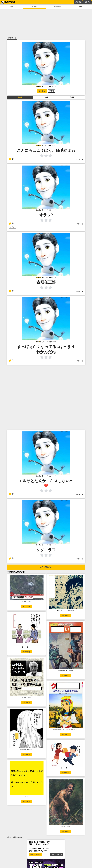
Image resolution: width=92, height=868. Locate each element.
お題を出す (58, 7)
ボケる (34, 7)
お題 (14, 837)
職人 (81, 7)
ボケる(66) (65, 831)
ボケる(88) (26, 652)
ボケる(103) (26, 606)
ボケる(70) (26, 801)
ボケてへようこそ (57, 855)
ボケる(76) (65, 734)
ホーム (11, 7)
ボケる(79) (26, 702)
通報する (52, 91)
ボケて (9, 837)
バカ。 (13, 227)
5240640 (20, 837)
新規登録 (78, 2)
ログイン (87, 2)
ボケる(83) (65, 675)
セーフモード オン (36, 855)
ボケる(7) (42, 91)
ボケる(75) (26, 754)
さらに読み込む (46, 567)
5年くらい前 (79, 159)
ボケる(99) (65, 615)
